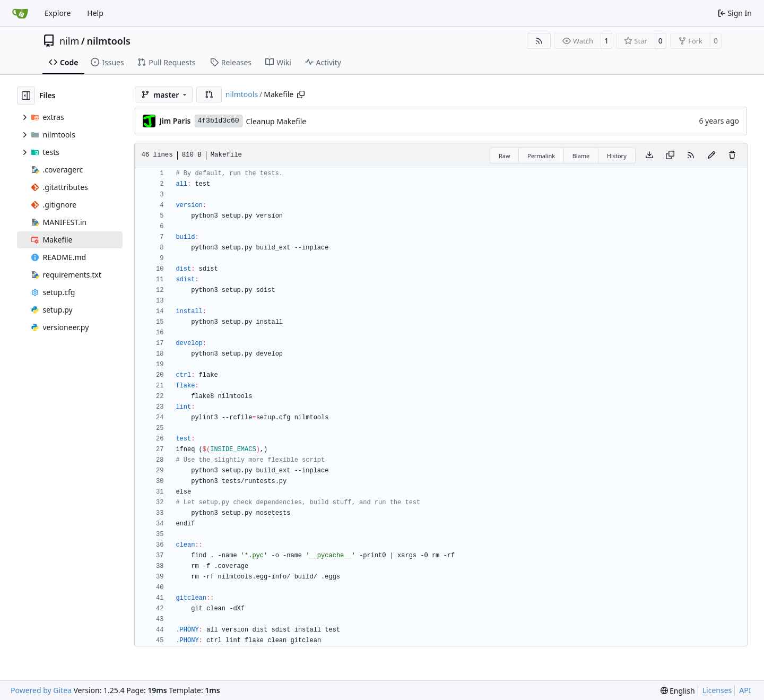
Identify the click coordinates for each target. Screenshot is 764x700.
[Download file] (649, 155)
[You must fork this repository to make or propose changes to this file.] (711, 155)
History (617, 156)
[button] (209, 94)
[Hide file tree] (26, 96)
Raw (505, 156)
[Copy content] (670, 155)
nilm (69, 41)
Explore (58, 13)
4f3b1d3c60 (219, 121)
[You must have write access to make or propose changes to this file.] (732, 155)
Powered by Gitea (41, 690)
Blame (581, 156)
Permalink (541, 156)
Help (95, 13)
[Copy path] (301, 94)
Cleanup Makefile (276, 121)
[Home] (20, 13)
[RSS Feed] (539, 41)
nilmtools (108, 41)
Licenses (717, 690)
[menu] (678, 691)
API (745, 690)
